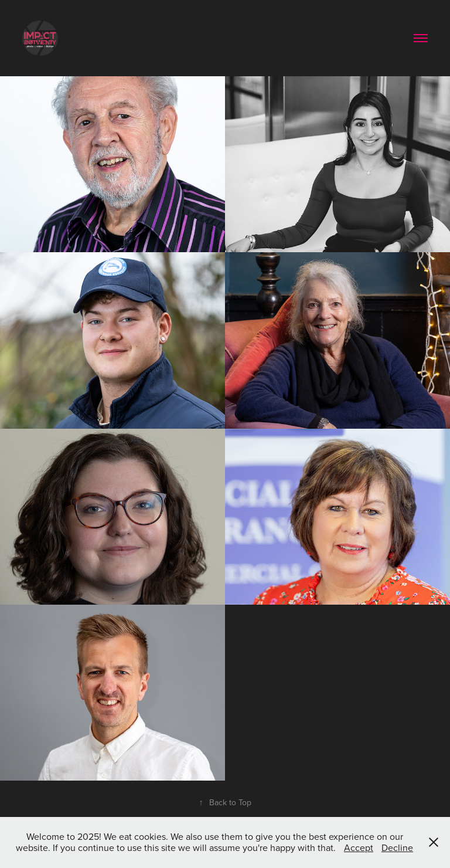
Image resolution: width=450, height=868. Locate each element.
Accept (359, 847)
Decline (397, 847)
